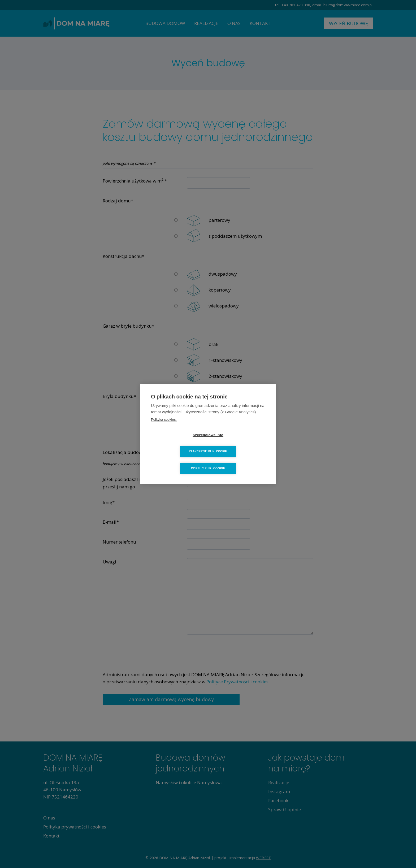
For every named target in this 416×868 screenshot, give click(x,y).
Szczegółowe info (177, 443)
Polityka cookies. (164, 428)
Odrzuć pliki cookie (208, 460)
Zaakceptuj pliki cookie (239, 443)
